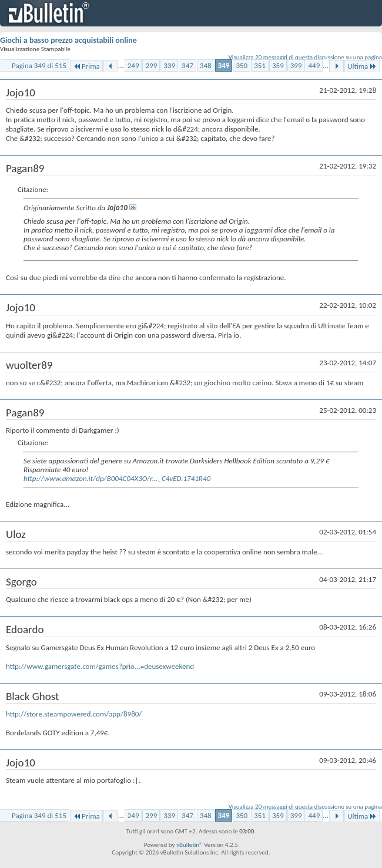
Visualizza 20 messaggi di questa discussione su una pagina (305, 57)
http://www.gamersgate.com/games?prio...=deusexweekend (100, 666)
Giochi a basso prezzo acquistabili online (68, 40)
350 (242, 65)
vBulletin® (190, 845)
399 (296, 65)
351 (260, 65)
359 (278, 65)
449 (314, 65)
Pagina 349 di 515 (39, 65)
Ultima (362, 66)
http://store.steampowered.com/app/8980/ (74, 714)
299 (151, 65)
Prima (86, 66)
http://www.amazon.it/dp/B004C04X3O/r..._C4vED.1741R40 (117, 478)
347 (187, 65)
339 (169, 65)
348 (206, 65)
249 (133, 65)
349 (224, 65)
